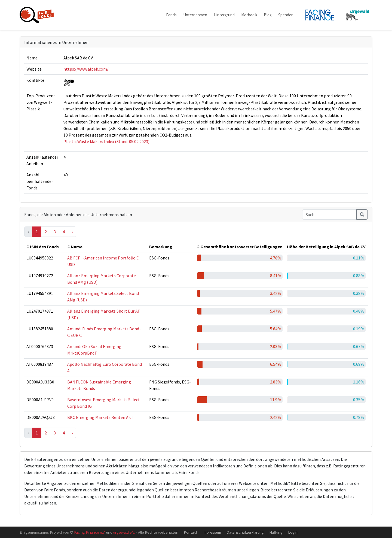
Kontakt (190, 532)
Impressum (212, 532)
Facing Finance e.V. (90, 532)
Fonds (171, 15)
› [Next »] (72, 232)
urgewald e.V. (124, 532)
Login (293, 532)
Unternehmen (195, 15)
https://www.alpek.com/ (86, 69)
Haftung (276, 532)
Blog (268, 15)
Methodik (249, 15)
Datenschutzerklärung (245, 532)
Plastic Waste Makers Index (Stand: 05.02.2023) (106, 141)
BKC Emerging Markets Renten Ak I (100, 417)
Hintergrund (224, 15)
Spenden (286, 15)
